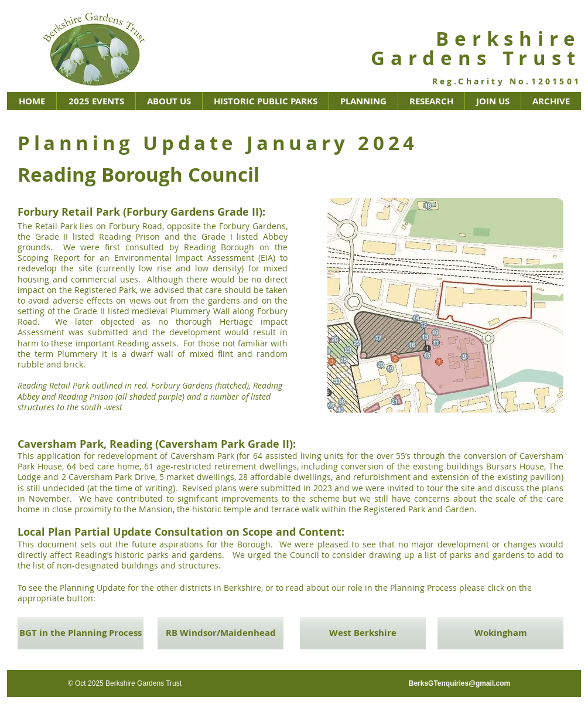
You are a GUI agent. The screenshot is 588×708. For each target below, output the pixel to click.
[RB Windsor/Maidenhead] (220, 633)
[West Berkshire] (363, 633)
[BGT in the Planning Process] (81, 633)
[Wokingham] (500, 633)
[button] (96, 101)
